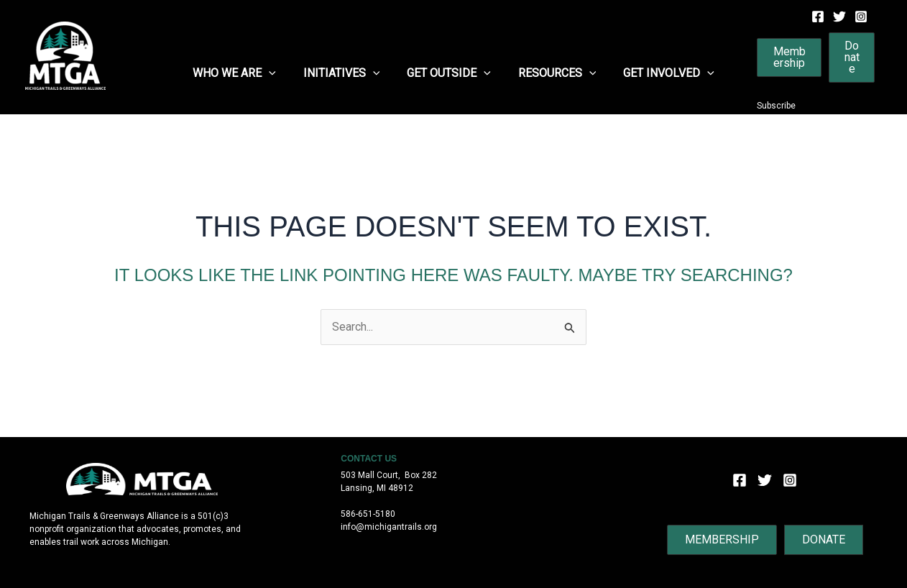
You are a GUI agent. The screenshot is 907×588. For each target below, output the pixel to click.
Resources (553, 73)
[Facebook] (818, 17)
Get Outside (449, 73)
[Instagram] (861, 17)
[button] (782, 58)
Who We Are (243, 73)
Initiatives (346, 73)
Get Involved (660, 73)
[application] (277, 73)
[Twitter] (839, 17)
